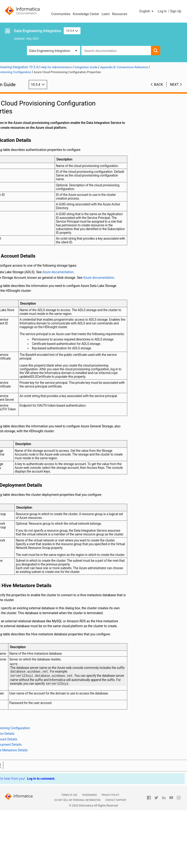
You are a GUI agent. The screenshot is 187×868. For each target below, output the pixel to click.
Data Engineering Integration (38, 31)
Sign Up (176, 11)
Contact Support (116, 852)
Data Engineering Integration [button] (50, 51)
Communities (61, 14)
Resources (120, 14)
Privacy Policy (110, 846)
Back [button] (159, 85)
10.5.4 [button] (72, 31)
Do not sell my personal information (77, 852)
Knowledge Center (86, 14)
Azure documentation (83, 279)
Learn (106, 14)
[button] (147, 11)
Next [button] (174, 85)
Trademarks (89, 846)
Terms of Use (69, 846)
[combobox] (116, 51)
